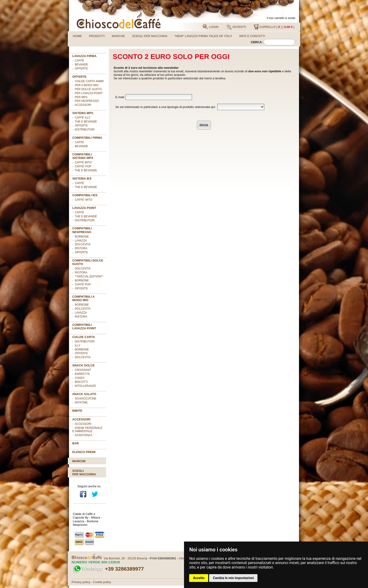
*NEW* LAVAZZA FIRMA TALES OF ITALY (203, 36)
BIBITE (77, 411)
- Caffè (78, 61)
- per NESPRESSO (86, 101)
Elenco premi (84, 452)
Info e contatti (252, 36)
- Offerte (80, 126)
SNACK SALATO (84, 394)
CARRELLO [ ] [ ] (274, 27)
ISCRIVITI (236, 27)
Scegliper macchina (84, 473)
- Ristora (80, 248)
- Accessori (82, 424)
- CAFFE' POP (82, 166)
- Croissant (82, 370)
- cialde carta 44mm (88, 81)
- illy (76, 346)
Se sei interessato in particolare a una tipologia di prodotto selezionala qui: (189, 107)
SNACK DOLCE (83, 365)
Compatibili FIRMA (87, 138)
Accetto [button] (199, 578)
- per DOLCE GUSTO (87, 89)
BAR (76, 443)
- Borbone (81, 237)
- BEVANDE (80, 146)
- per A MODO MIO (85, 85)
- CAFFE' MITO (82, 200)
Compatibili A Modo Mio (83, 298)
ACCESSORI (81, 419)
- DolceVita (81, 244)
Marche (118, 36)
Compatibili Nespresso (82, 230)
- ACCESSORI (82, 105)
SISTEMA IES (82, 179)
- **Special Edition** (88, 277)
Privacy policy (81, 582)
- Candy (79, 378)
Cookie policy (102, 582)
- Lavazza (80, 241)
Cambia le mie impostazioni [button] (233, 578)
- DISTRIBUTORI (83, 342)
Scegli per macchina (150, 36)
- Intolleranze (84, 386)
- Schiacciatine (84, 399)
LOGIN (211, 27)
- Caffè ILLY (81, 118)
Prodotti (97, 36)
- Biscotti (80, 382)
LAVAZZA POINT (84, 208)
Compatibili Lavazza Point (84, 327)
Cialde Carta (84, 337)
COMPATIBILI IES (85, 195)
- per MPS (80, 97)
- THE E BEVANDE (85, 170)
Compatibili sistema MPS (83, 156)
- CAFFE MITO (82, 162)
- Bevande (80, 65)
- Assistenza (82, 435)
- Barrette (81, 374)
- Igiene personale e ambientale (87, 430)
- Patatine (80, 403)
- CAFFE (78, 142)
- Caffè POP (82, 284)
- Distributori (83, 130)
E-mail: (153, 97)
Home (77, 36)
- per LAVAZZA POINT (88, 93)
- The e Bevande (85, 122)
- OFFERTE (80, 69)
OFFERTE (79, 77)
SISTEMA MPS (83, 113)
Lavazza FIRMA (84, 56)
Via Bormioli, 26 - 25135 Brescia (125, 558)
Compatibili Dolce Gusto (88, 262)
